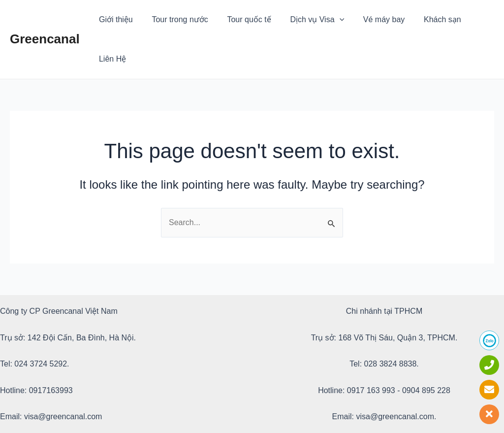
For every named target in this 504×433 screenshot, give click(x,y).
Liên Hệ (473, 19)
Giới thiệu (114, 19)
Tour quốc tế (241, 19)
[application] (328, 20)
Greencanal (45, 19)
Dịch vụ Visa (306, 20)
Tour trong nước (175, 19)
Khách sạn (425, 19)
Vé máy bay (370, 19)
